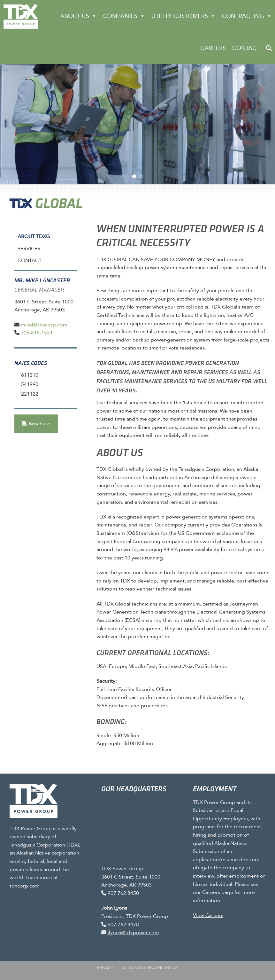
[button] (269, 48)
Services (29, 249)
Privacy (105, 968)
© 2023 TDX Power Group (150, 968)
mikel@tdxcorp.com (44, 325)
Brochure (36, 424)
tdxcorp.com (25, 885)
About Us (79, 16)
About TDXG (34, 236)
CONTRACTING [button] (247, 16)
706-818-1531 (37, 333)
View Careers (208, 915)
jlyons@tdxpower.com (133, 932)
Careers (213, 48)
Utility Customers (183, 16)
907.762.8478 (123, 924)
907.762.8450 (123, 893)
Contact (246, 48)
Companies (124, 16)
